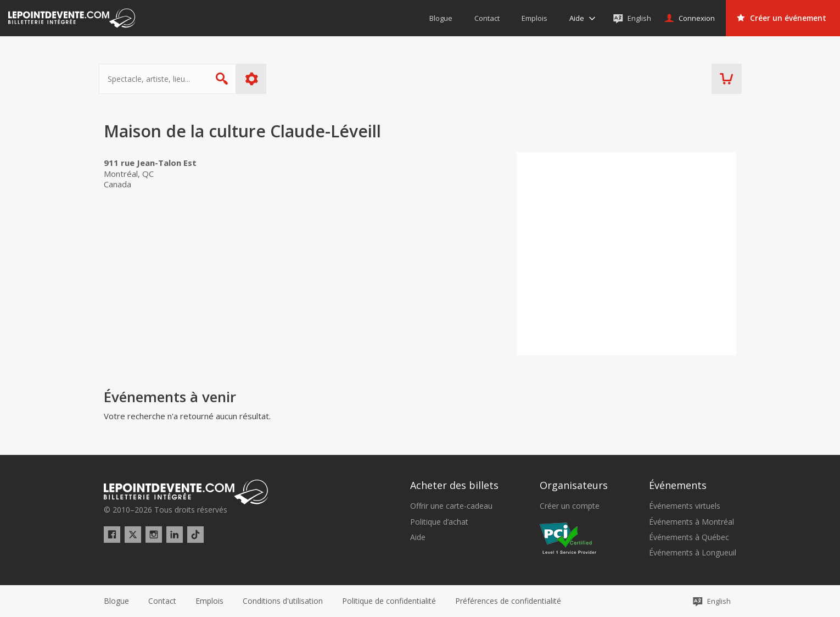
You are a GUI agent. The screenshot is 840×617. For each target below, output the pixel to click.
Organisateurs (574, 485)
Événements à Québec (689, 537)
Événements (678, 485)
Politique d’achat (439, 522)
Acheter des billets (454, 485)
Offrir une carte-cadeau (451, 506)
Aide (418, 537)
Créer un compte (570, 506)
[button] (508, 601)
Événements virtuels (685, 506)
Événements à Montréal (691, 522)
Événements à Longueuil (693, 553)
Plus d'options (257, 79)
